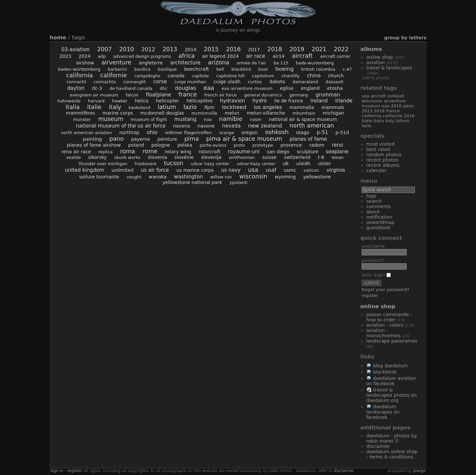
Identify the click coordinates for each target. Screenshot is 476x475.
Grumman (328, 95)
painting (92, 139)
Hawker (120, 101)
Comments (378, 206)
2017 (254, 50)
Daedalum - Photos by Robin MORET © (392, 438)
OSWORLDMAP (380, 222)
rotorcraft (210, 152)
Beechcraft (197, 69)
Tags (371, 196)
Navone (206, 126)
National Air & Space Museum (303, 119)
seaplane (337, 152)
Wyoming (285, 177)
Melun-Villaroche (266, 113)
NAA (208, 119)
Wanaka (158, 177)
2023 (65, 56)
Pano (117, 139)
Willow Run (221, 177)
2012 (148, 49)
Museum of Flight (149, 119)
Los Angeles (268, 107)
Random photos (384, 155)
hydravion (233, 101)
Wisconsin (253, 176)
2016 (234, 49)
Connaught (135, 82)
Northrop (129, 132)
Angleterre (151, 63)
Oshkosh (277, 132)
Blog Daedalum (390, 366)
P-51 (322, 132)
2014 (191, 50)
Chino (314, 76)
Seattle (73, 157)
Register (370, 295)
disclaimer (344, 471)
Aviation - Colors (385, 325)
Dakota (277, 82)
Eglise (287, 88)
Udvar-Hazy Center (256, 164)
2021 (319, 49)
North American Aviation (86, 133)
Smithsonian (242, 157)
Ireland (319, 101)
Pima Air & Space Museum (244, 139)
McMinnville (204, 113)
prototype (263, 145)
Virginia (336, 170)
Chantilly (291, 76)
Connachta (105, 82)
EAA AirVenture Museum (247, 88)
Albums (371, 49)
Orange (227, 133)
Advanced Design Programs (142, 56)
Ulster (324, 164)
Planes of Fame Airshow (94, 145)
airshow (85, 63)
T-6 (321, 157)
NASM (256, 119)
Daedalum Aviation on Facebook (391, 381)
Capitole (200, 76)
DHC (163, 88)
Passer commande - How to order (389, 317)
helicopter (168, 101)
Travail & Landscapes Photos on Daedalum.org (392, 395)
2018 (275, 49)
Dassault (334, 82)
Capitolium (263, 76)
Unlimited (123, 170)
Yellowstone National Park (192, 182)
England (310, 88)
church (336, 76)
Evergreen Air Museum (94, 95)
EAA (209, 88)
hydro (260, 101)
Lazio (190, 107)
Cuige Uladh (227, 82)
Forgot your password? (385, 290)
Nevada (231, 126)
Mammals (333, 107)
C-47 (347, 69)
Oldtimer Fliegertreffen (188, 133)
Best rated (378, 149)
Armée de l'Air (251, 63)
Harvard (96, 101)
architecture (185, 63)
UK (286, 164)
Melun (232, 113)
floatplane (158, 95)
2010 (127, 49)
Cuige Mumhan (190, 82)
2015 (211, 49)
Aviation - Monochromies (383, 333)
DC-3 (97, 88)
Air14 (279, 56)
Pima (192, 139)
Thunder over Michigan (103, 164)
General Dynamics (263, 95)
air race (256, 56)
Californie (114, 75)
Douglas (185, 88)
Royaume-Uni (244, 152)
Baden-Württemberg (79, 69)
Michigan (333, 113)
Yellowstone (317, 177)
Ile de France (289, 101)
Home (58, 37)
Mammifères (80, 113)
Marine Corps (118, 113)
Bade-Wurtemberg (315, 63)
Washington (188, 177)
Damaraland (305, 82)
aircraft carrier (335, 56)
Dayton (76, 88)
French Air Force (220, 95)
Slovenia (157, 157)
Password (373, 260)
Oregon (249, 132)
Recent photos (382, 160)
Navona (181, 126)
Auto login (376, 275)
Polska (185, 145)
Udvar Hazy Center (210, 164)
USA (253, 170)
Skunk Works (127, 157)
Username (373, 246)
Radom (317, 145)
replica (106, 152)
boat (263, 69)
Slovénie (184, 157)
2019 (297, 49)
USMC (290, 170)
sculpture (308, 152)
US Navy (231, 170)
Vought (134, 177)
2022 (341, 49)
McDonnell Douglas (162, 113)
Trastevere (145, 164)
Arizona (219, 62)
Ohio (152, 132)
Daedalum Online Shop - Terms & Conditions (392, 454)
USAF (271, 170)
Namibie (231, 119)
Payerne (141, 139)
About (373, 212)
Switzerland (297, 157)
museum (111, 119)
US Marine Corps (195, 170)
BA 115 (281, 63)
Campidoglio (147, 76)
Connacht (77, 82)
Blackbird (241, 69)
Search (374, 201)
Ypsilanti (238, 183)
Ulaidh (303, 164)
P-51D (342, 132)
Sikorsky (98, 157)
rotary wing (178, 152)
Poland (136, 145)
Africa (187, 56)
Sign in (57, 471)
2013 (170, 49)
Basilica (142, 69)
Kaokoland (139, 108)
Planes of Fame (308, 139)
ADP (102, 56)
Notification (379, 217)
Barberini (117, 69)
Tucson (174, 163)
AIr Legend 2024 (221, 56)
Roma (127, 151)
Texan (337, 157)
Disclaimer (378, 446)
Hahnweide (69, 101)
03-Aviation (76, 50)
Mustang (185, 119)
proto (239, 145)
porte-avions (213, 145)
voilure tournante (99, 177)
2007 (105, 49)
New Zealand (265, 126)
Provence (291, 145)
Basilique (167, 69)
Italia (73, 107)
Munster (82, 119)
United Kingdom (84, 170)
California (79, 75)
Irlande (344, 101)
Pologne (161, 145)
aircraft (302, 56)
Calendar (376, 170)
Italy (115, 107)
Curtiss (255, 82)
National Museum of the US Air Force (121, 126)
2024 (85, 56)
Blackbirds (385, 372)
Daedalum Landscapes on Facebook (383, 412)
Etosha (335, 88)
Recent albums (383, 165)
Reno (337, 145)
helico (142, 101)
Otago (303, 132)
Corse (160, 82)
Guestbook (378, 228)
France (188, 94)
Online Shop (380, 57)
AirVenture (117, 62)
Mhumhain (304, 113)
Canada (176, 76)
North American (312, 126)
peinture (167, 139)
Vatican (311, 170)
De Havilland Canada (131, 88)
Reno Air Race (76, 152)
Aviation (376, 62)
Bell (220, 69)
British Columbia (318, 69)
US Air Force (155, 170)
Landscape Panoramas (392, 341)
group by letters (405, 38)
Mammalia (302, 107)
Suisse (269, 157)
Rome (150, 151)
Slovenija (211, 157)
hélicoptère (199, 101)
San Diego (278, 152)
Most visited (380, 144)
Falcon (132, 95)
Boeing (285, 69)
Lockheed (234, 107)
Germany (299, 95)
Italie (94, 107)
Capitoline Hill (230, 76)
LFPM (209, 107)
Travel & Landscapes (389, 68)
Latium (167, 107)
